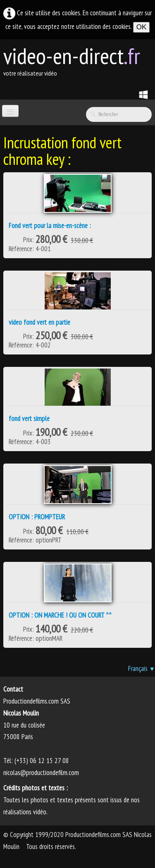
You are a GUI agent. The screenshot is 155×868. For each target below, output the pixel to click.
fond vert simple (29, 419)
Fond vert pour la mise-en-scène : (50, 226)
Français (142, 668)
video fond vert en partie (39, 322)
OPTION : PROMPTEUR (37, 517)
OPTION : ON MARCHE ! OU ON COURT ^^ (60, 615)
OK (142, 27)
